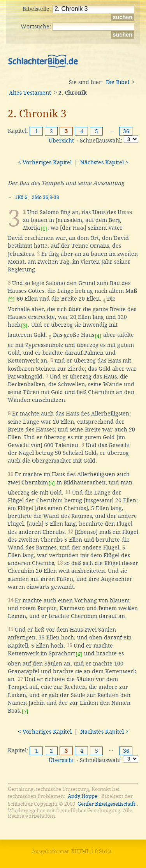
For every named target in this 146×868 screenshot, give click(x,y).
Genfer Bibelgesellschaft (106, 804)
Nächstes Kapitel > (104, 162)
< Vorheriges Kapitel (45, 162)
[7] (25, 712)
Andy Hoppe (83, 796)
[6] (79, 654)
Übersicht (61, 141)
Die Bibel (118, 82)
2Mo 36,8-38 (46, 197)
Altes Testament (30, 93)
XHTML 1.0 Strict (91, 851)
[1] (44, 229)
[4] (98, 336)
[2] (11, 300)
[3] (24, 326)
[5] (52, 483)
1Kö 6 (21, 197)
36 (126, 131)
